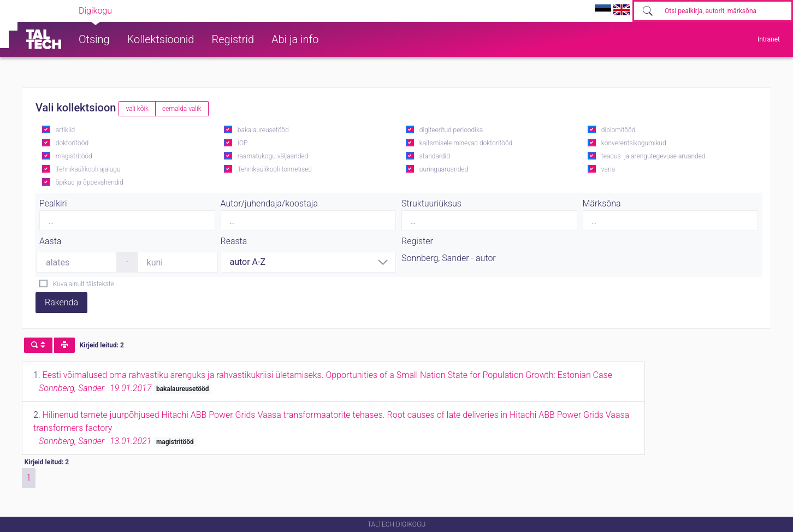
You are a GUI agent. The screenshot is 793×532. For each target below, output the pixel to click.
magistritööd (74, 156)
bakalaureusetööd (263, 130)
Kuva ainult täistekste (84, 284)
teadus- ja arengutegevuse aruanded (653, 156)
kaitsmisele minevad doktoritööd (466, 143)
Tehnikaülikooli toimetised (275, 169)
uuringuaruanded (444, 169)
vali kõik (137, 109)
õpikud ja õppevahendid (90, 182)
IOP (243, 143)
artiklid (65, 130)
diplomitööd (619, 130)
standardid (435, 156)
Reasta (234, 241)
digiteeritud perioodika (451, 130)
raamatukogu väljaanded (273, 156)
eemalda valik (182, 109)
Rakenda (61, 302)
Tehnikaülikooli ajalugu (88, 169)
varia (608, 169)
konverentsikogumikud (634, 143)
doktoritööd (72, 143)
